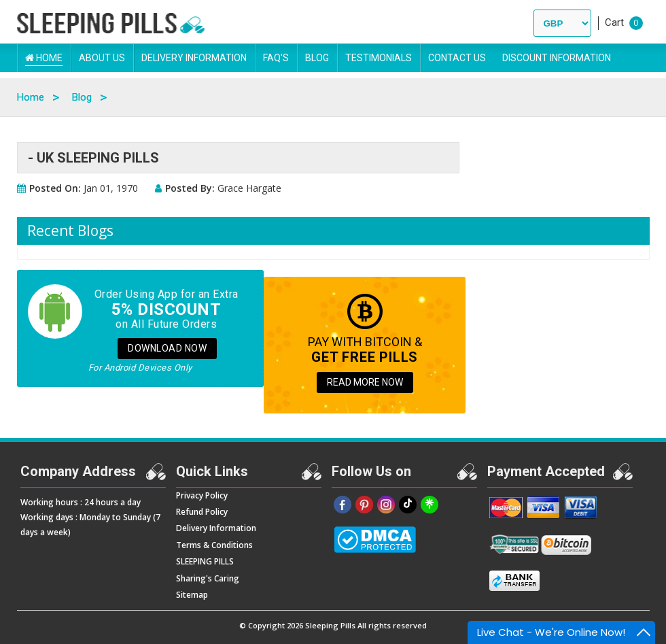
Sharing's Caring (208, 578)
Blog (317, 58)
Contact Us (457, 58)
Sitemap (192, 595)
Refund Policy (202, 512)
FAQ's (276, 58)
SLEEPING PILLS (205, 561)
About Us (102, 58)
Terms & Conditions (214, 545)
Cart (614, 22)
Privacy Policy (202, 495)
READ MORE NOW (365, 382)
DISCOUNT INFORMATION (557, 58)
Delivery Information (194, 58)
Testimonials (379, 58)
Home (44, 58)
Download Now (167, 348)
